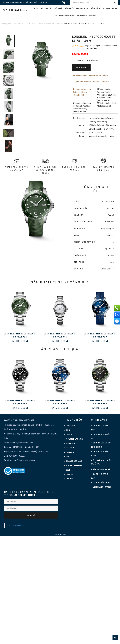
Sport (40, 24)
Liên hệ (92, 16)
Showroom (82, 16)
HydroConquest (53, 24)
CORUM (69, 435)
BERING (69, 479)
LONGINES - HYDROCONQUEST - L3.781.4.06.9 (83, 24)
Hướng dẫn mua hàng (98, 76)
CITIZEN (70, 474)
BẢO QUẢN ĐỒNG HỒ (102, 470)
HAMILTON (71, 443)
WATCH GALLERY (15, 525)
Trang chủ (38, 9)
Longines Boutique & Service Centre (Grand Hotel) (82, 92)
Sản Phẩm (19, 24)
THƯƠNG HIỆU (73, 420)
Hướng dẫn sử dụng (82, 82)
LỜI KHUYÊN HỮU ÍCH (102, 487)
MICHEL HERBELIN (74, 466)
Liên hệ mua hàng (80, 76)
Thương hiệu (82, 9)
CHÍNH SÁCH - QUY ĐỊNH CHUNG (103, 9)
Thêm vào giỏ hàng (87, 61)
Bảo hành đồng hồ (101, 82)
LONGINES (31, 24)
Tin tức (49, 9)
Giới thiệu (58, 9)
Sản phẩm (70, 9)
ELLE (68, 470)
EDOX (68, 457)
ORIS (68, 430)
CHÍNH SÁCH (99, 420)
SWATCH (70, 452)
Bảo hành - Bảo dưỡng (65, 16)
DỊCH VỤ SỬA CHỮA (102, 483)
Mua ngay (81, 67)
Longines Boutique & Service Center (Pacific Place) (106, 98)
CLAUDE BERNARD (74, 461)
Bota (64, 535)
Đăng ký (31, 515)
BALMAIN (70, 448)
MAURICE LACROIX (74, 439)
